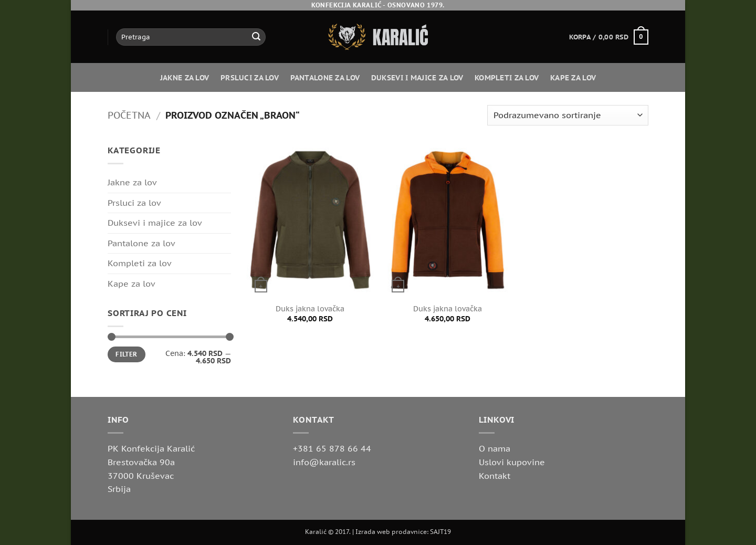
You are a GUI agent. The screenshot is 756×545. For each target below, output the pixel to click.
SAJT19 (440, 532)
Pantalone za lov (325, 77)
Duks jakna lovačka (310, 309)
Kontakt (495, 476)
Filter (126, 354)
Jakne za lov (185, 77)
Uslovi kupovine (512, 462)
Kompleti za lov (507, 77)
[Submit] (256, 37)
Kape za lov (573, 77)
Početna (129, 115)
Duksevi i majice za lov (417, 77)
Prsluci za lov (250, 77)
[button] (609, 37)
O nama (495, 448)
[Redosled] (568, 115)
